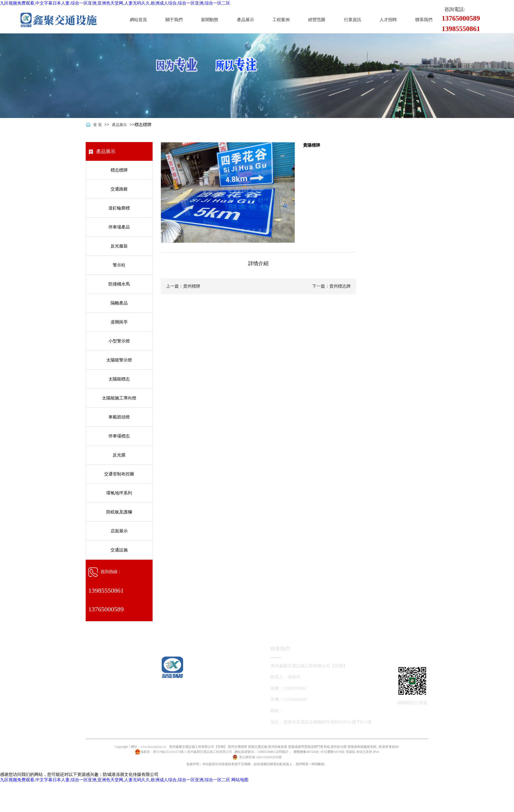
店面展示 (119, 531)
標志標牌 (119, 170)
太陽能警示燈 (119, 360)
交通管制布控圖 (119, 474)
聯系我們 (424, 20)
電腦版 (350, 752)
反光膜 (119, 455)
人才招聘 (388, 20)
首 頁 (97, 125)
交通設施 (119, 550)
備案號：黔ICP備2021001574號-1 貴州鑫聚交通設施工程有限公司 (186, 752)
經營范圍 (317, 20)
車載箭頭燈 (119, 417)
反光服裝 (119, 246)
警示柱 (119, 265)
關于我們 (174, 20)
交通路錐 (119, 189)
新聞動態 (210, 20)
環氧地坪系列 (119, 493)
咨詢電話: (455, 9)
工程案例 (281, 20)
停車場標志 (119, 436)
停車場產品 (119, 227)
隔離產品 (119, 303)
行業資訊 (353, 20)
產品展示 (245, 20)
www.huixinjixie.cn (153, 747)
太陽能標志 (119, 379)
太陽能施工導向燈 (119, 398)
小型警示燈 (119, 341)
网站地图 (240, 780)
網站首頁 (138, 20)
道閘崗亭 (119, 322)
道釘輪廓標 (119, 208)
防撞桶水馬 (119, 284)
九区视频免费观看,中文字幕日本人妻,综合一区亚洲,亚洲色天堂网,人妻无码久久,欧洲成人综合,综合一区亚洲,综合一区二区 (115, 3)
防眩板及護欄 (119, 512)
